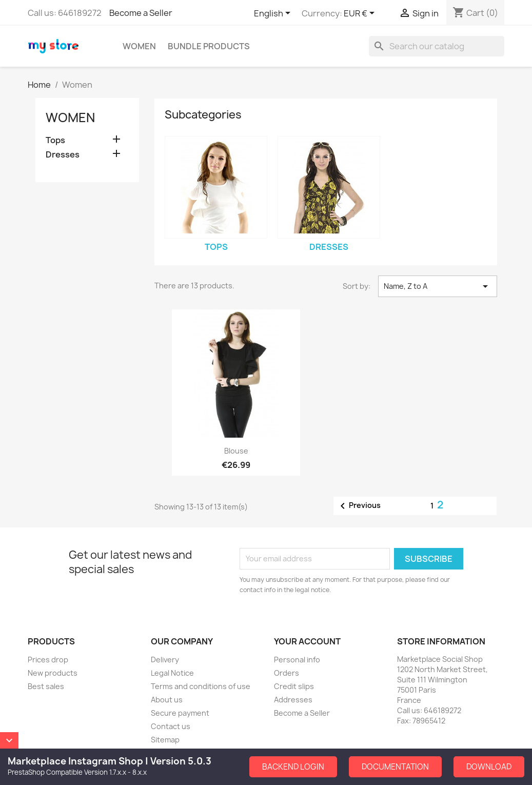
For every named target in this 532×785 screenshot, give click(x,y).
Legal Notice (172, 673)
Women (139, 46)
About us (167, 700)
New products (53, 673)
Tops (55, 140)
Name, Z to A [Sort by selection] (438, 286)
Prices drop (48, 660)
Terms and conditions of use (201, 686)
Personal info (297, 660)
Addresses (293, 700)
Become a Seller (141, 13)
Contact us (171, 726)
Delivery (165, 660)
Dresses (63, 155)
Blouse (236, 451)
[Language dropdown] (274, 14)
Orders (287, 673)
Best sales (46, 686)
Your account (307, 641)
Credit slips (294, 686)
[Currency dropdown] (361, 14)
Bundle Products (209, 46)
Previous (359, 506)
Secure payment (180, 713)
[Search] (437, 46)
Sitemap (165, 740)
